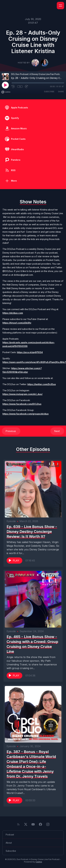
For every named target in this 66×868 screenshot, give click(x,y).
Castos (39, 862)
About (9, 843)
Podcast (10, 835)
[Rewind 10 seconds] (13, 87)
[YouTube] (33, 824)
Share (61, 92)
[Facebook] (40, 824)
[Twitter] (26, 824)
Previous (11, 431)
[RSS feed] (18, 824)
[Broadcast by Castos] (6, 92)
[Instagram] (48, 824)
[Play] (5, 85)
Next (57, 431)
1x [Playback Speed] (20, 87)
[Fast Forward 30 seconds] (27, 87)
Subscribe (49, 92)
